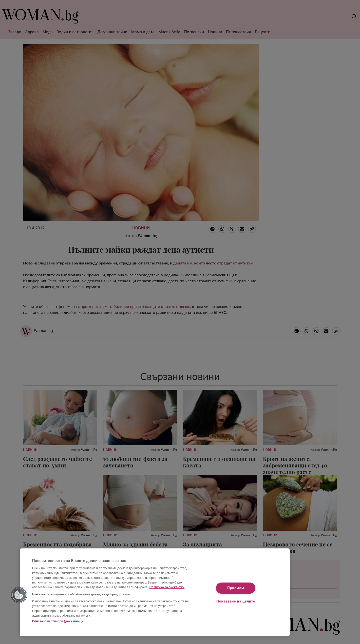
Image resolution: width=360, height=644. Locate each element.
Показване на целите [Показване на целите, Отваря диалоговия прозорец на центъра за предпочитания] (236, 601)
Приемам (236, 588)
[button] (19, 595)
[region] (155, 592)
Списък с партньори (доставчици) (58, 621)
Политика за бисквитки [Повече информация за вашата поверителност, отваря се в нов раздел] (167, 587)
